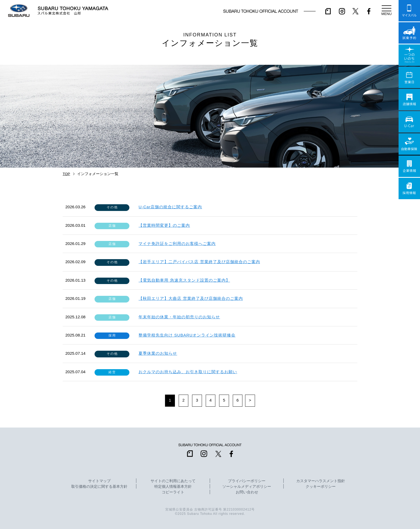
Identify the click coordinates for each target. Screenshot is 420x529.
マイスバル (409, 11)
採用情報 (409, 188)
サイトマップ (99, 481)
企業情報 (409, 166)
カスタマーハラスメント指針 (321, 481)
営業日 (409, 77)
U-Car (409, 122)
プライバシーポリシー (247, 481)
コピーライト (173, 492)
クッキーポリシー (321, 487)
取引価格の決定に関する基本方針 (99, 487)
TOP (66, 174)
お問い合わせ (247, 492)
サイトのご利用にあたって (173, 481)
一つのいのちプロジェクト (409, 55)
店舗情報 (409, 100)
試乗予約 (409, 33)
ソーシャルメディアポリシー (247, 487)
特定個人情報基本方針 (173, 487)
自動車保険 (409, 144)
